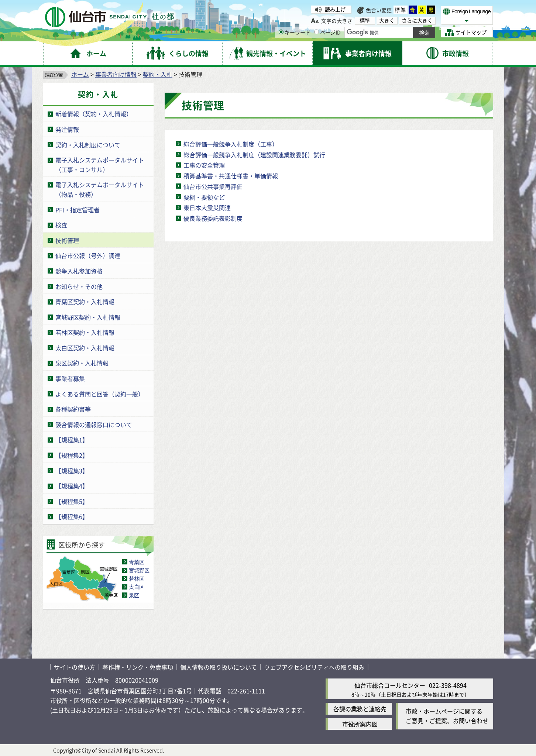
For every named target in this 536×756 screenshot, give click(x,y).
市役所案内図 (360, 724)
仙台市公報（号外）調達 (88, 255)
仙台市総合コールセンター (390, 685)
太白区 (137, 587)
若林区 (137, 578)
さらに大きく (417, 20)
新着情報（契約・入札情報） (94, 114)
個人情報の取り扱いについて (219, 667)
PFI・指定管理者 (78, 210)
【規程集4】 (72, 486)
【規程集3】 (72, 471)
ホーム (80, 74)
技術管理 (67, 240)
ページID (327, 32)
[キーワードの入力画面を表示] (281, 32)
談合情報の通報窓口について (94, 425)
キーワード (295, 32)
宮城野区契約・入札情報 (88, 317)
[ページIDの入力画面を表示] (317, 32)
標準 (401, 10)
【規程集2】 (72, 455)
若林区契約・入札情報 (85, 332)
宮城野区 (139, 570)
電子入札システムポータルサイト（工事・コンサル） (100, 165)
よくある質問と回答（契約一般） (100, 394)
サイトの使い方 (75, 667)
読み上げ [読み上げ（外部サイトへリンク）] (335, 9)
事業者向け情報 (116, 74)
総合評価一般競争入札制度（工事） (231, 144)
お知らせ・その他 (79, 286)
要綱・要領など (204, 197)
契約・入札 (158, 74)
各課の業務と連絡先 (360, 709)
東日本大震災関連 (207, 207)
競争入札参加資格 (79, 271)
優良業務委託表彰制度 (213, 218)
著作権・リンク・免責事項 (138, 667)
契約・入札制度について (88, 145)
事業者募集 (70, 378)
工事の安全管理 (204, 165)
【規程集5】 (72, 501)
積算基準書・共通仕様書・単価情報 (231, 176)
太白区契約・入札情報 (85, 348)
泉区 (134, 595)
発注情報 (67, 129)
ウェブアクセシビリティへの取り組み (314, 667)
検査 (61, 225)
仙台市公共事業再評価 (213, 186)
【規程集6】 (72, 516)
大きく (387, 20)
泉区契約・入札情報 (82, 363)
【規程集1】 (72, 440)
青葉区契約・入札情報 (85, 302)
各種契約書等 (73, 409)
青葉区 (137, 562)
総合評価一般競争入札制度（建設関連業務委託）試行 (254, 155)
